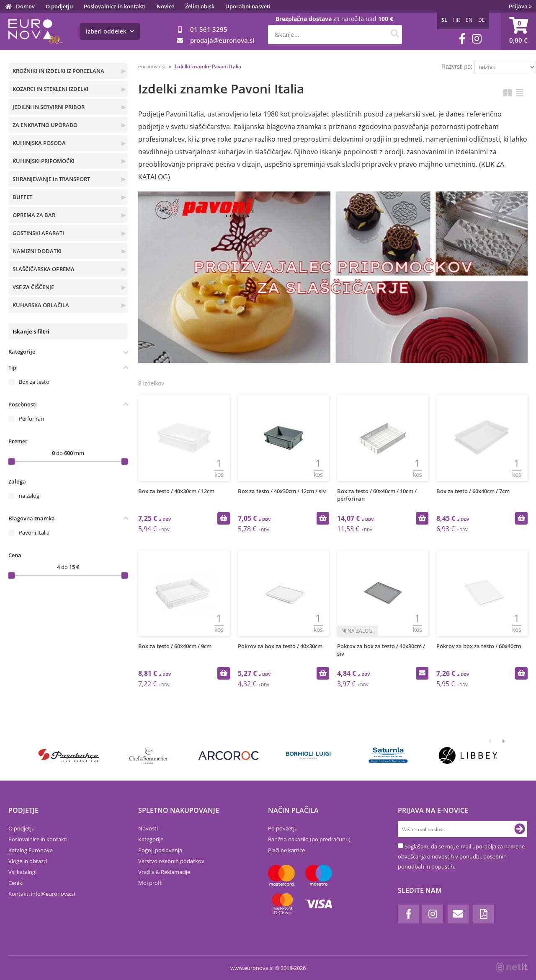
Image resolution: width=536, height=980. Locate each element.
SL (444, 20)
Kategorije (151, 839)
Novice (165, 6)
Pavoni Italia (34, 533)
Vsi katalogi (22, 872)
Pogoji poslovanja (160, 850)
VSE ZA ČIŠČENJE (33, 287)
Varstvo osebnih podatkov (171, 861)
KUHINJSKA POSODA (39, 143)
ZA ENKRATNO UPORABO (45, 125)
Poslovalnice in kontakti (115, 6)
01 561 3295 (209, 29)
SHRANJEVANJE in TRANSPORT (51, 179)
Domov (25, 6)
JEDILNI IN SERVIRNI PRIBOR (49, 107)
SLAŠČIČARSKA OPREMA (44, 269)
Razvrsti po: (457, 67)
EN (469, 20)
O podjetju (59, 6)
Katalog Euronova (31, 850)
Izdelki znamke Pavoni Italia (208, 66)
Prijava (520, 6)
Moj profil (150, 883)
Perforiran (31, 419)
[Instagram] (477, 39)
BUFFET (22, 197)
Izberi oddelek (110, 31)
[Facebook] (462, 39)
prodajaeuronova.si (222, 40)
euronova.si (152, 66)
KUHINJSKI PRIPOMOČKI (44, 161)
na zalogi (30, 496)
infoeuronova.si (53, 894)
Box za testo (34, 382)
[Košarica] (518, 31)
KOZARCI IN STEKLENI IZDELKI (50, 89)
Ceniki (16, 883)
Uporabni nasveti (248, 6)
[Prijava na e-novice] (520, 829)
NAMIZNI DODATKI (37, 251)
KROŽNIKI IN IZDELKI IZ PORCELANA (58, 71)
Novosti (148, 828)
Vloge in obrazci (28, 861)
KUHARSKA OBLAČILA (41, 305)
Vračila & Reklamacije (164, 872)
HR (456, 20)
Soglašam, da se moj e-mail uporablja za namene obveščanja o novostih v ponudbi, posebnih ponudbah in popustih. (461, 856)
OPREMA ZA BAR (34, 215)
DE (482, 20)
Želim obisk (200, 6)
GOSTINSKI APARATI (38, 233)
